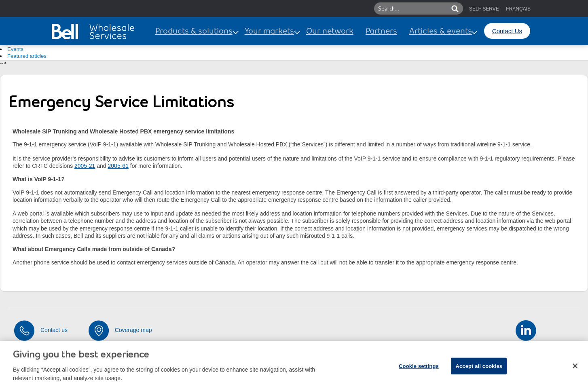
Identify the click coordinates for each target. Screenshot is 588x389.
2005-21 (85, 166)
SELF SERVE (484, 9)
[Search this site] (412, 8)
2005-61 (118, 166)
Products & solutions (194, 32)
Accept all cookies (479, 369)
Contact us (54, 330)
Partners (381, 32)
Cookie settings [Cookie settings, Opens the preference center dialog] (419, 369)
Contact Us (507, 31)
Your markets (269, 32)
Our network (330, 32)
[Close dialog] (575, 369)
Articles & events (441, 32)
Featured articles (27, 56)
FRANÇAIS (518, 9)
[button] (444, 8)
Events (15, 49)
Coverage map (133, 330)
